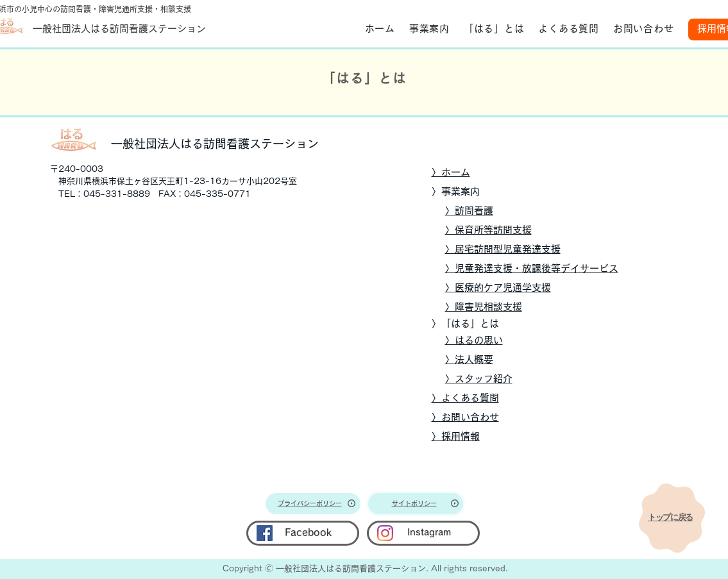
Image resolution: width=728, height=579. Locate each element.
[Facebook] (265, 533)
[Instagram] (385, 533)
